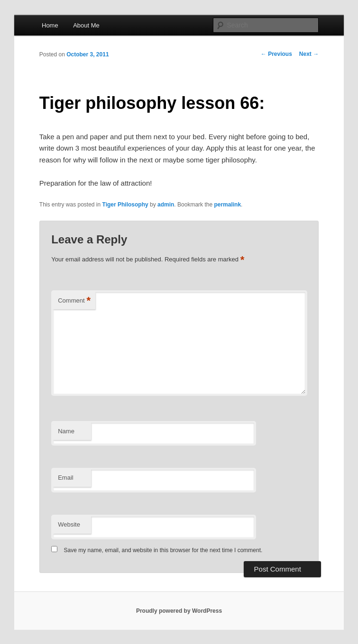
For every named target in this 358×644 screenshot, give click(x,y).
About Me (86, 25)
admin (166, 205)
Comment (74, 301)
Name (66, 431)
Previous (276, 54)
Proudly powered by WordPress (179, 611)
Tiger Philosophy (125, 205)
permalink (227, 205)
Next (309, 54)
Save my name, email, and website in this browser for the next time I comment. (163, 550)
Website (69, 524)
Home (50, 25)
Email (66, 478)
